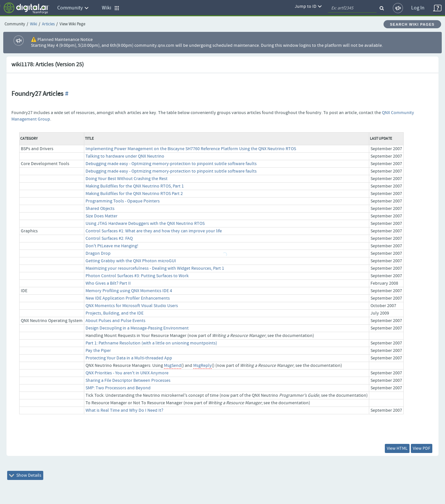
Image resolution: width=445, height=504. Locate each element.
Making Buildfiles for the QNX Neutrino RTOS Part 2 (134, 194)
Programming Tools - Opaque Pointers (123, 201)
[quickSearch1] (352, 8)
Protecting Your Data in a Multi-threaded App (129, 358)
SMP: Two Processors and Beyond (118, 388)
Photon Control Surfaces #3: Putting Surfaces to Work (137, 276)
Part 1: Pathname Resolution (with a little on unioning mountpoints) (151, 343)
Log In (418, 8)
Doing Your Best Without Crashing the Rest (127, 179)
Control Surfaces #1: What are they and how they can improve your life (154, 231)
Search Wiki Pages (412, 24)
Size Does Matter (101, 216)
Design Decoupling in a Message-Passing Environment (137, 328)
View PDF (422, 448)
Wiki (34, 24)
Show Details (25, 475)
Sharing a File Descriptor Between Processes (128, 381)
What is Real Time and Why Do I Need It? (124, 410)
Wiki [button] (111, 8)
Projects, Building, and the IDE (115, 313)
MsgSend (173, 366)
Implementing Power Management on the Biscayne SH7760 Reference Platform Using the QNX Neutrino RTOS (191, 149)
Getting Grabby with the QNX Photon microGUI (131, 261)
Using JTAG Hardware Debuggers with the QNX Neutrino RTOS (145, 224)
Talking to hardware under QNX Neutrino (125, 156)
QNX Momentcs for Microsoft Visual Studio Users (132, 306)
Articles (48, 24)
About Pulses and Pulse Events (115, 321)
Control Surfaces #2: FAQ (109, 239)
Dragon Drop (98, 253)
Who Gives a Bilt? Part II (108, 283)
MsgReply (202, 366)
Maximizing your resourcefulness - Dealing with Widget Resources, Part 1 (155, 268)
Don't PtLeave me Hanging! (112, 246)
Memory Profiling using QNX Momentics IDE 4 (129, 291)
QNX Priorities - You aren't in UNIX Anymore (127, 373)
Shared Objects (100, 209)
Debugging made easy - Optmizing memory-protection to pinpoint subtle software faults (171, 164)
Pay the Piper (98, 351)
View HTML (397, 448)
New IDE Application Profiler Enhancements (128, 298)
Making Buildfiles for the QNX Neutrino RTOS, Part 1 (135, 186)
